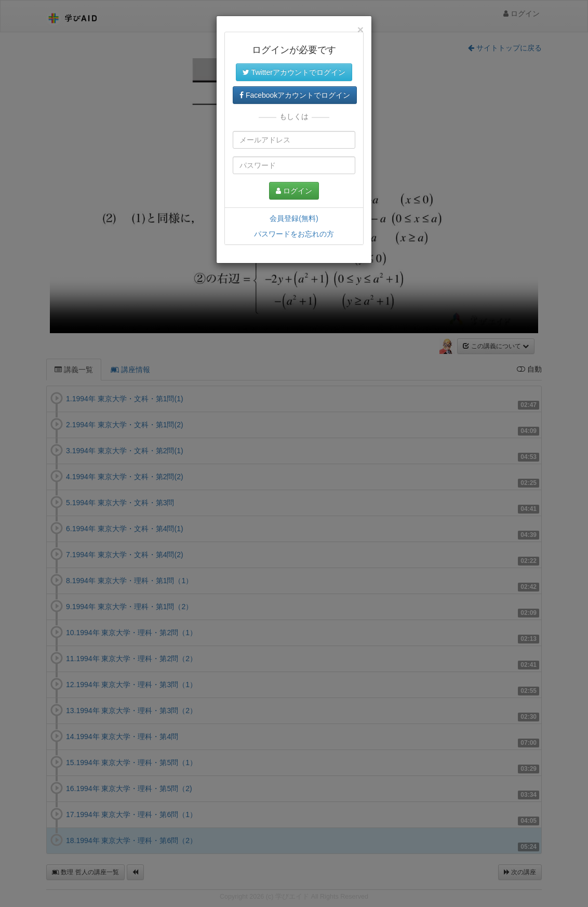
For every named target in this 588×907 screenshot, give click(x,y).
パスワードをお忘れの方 (294, 234)
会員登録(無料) (294, 218)
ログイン (294, 191)
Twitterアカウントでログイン (294, 72)
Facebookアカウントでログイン (295, 95)
